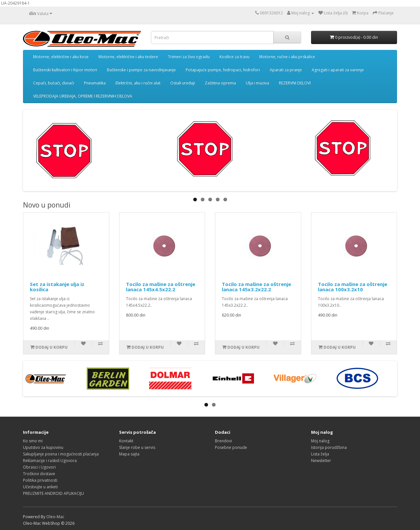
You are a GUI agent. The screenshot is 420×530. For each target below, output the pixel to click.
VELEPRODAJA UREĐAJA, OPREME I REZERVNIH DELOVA (83, 96)
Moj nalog (320, 441)
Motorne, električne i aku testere (128, 57)
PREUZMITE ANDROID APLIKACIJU (53, 493)
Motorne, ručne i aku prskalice (287, 57)
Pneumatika (95, 83)
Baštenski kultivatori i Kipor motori (65, 70)
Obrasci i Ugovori (39, 467)
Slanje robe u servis (137, 447)
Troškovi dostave (39, 474)
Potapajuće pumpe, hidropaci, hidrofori (223, 70)
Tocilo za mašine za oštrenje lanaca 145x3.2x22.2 (256, 287)
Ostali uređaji (183, 83)
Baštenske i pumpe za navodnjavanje (141, 70)
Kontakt (126, 441)
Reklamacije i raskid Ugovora (50, 461)
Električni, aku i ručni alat (138, 83)
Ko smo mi (33, 441)
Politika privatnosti (40, 480)
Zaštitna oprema (220, 83)
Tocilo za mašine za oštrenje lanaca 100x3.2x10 (353, 287)
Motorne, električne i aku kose (61, 57)
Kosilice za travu (234, 57)
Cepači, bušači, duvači (54, 83)
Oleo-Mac (55, 517)
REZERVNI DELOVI (295, 83)
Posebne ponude (231, 447)
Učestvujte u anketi (40, 487)
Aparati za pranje (286, 70)
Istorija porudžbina (329, 447)
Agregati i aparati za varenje (338, 70)
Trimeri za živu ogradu (189, 57)
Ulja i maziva (257, 83)
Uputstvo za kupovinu (43, 447)
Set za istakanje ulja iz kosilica (57, 287)
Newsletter (321, 461)
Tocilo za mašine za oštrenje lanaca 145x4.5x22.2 (161, 287)
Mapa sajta (129, 454)
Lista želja (320, 454)
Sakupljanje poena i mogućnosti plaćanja (61, 454)
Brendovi (223, 441)
